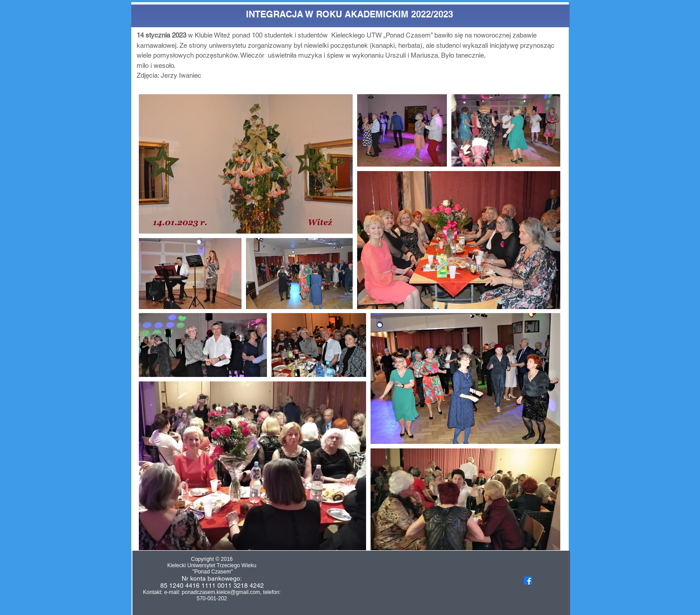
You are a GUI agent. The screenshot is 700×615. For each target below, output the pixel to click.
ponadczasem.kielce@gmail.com (221, 592)
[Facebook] (528, 581)
